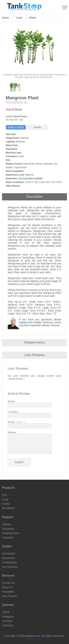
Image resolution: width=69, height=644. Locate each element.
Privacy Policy (34, 639)
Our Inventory (10, 567)
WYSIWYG (8, 508)
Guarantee (8, 529)
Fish (4, 495)
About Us (7, 587)
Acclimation (9, 554)
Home (5, 18)
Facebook (8, 625)
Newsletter (8, 592)
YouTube (7, 621)
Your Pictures (10, 596)
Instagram (8, 617)
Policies (6, 524)
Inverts (6, 504)
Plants (33, 18)
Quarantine (8, 558)
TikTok (6, 612)
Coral (19, 18)
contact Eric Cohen (30, 322)
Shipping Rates (11, 533)
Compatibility (9, 562)
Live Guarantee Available (30, 178)
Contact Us (8, 583)
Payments (8, 538)
